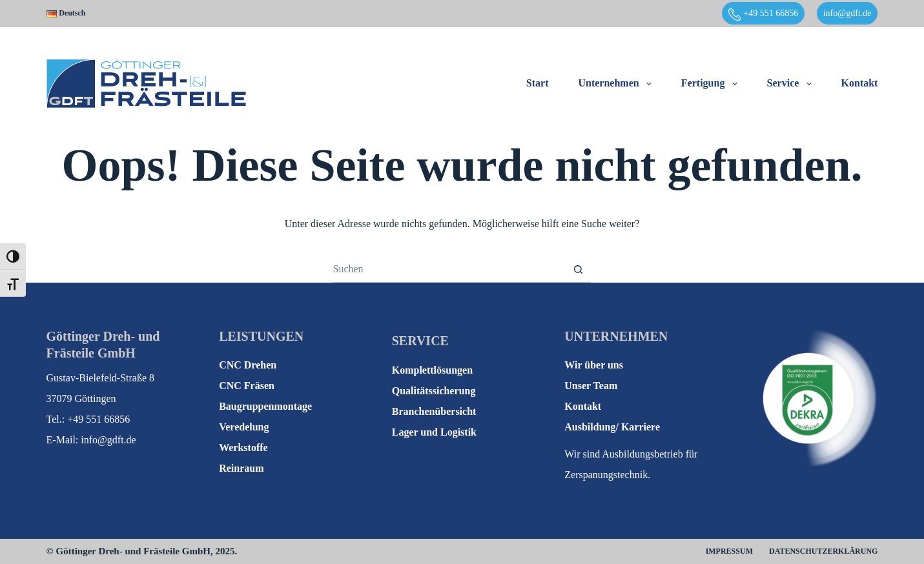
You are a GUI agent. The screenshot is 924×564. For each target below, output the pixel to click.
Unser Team (591, 386)
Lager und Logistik (434, 432)
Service (792, 84)
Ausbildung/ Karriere (612, 427)
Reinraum (241, 468)
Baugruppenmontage (265, 406)
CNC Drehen (248, 365)
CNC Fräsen (247, 386)
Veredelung (244, 427)
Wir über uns (594, 365)
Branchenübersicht (434, 411)
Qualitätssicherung (434, 391)
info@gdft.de (847, 13)
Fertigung (712, 84)
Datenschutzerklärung (823, 551)
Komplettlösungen (432, 370)
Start (538, 83)
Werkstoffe (243, 448)
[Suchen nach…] (449, 270)
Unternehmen (617, 84)
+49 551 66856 (763, 14)
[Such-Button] (578, 270)
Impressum (729, 551)
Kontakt (860, 83)
